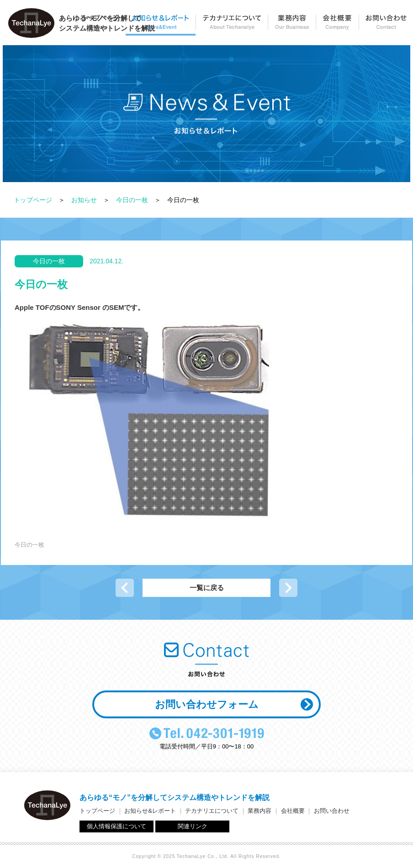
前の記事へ (125, 588)
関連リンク (193, 826)
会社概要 (337, 25)
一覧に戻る (207, 588)
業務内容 (292, 25)
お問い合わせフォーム (207, 704)
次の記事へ (288, 588)
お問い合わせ (386, 25)
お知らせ (84, 200)
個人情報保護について (116, 826)
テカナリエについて (232, 25)
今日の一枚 (132, 200)
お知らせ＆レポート (160, 25)
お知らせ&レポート (150, 811)
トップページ (33, 200)
